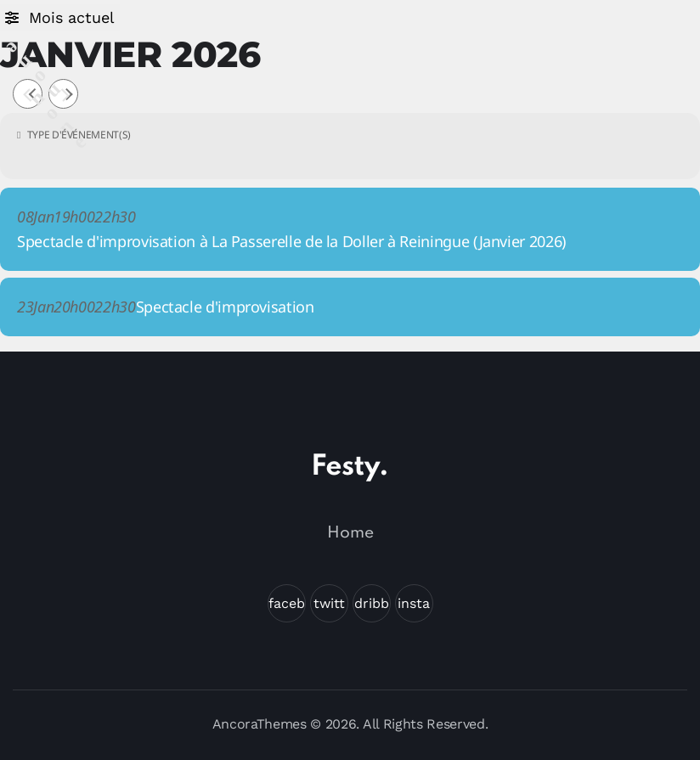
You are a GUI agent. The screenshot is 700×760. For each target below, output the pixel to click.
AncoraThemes (260, 724)
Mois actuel (72, 17)
